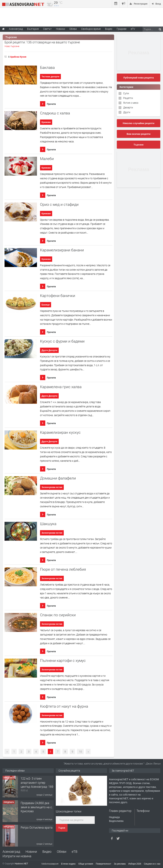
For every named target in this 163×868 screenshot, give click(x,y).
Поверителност (104, 864)
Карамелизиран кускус (60, 432)
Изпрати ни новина (17, 856)
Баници (46, 305)
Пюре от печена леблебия (63, 569)
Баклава (47, 67)
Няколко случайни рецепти (139, 123)
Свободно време (91, 29)
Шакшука (48, 524)
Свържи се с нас (152, 864)
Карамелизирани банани (62, 250)
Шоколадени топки (69, 811)
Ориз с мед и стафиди (59, 204)
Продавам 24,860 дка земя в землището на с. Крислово (37, 807)
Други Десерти (49, 350)
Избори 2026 (135, 864)
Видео (47, 851)
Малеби (47, 159)
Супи (126, 93)
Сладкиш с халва (55, 113)
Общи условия (86, 864)
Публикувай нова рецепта (138, 78)
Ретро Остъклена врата (37, 827)
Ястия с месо (131, 103)
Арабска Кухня (18, 57)
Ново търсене (12, 46)
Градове (122, 29)
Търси (62, 828)
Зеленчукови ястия (52, 487)
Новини (60, 29)
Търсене (139, 145)
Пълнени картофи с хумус (63, 660)
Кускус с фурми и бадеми (62, 341)
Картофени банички (58, 296)
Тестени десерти (50, 77)
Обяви (62, 851)
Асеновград (11, 851)
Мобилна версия (50, 864)
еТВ (75, 851)
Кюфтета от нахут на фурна (64, 706)
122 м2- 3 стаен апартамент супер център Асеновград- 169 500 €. (37, 784)
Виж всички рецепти (138, 134)
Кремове (46, 122)
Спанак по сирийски (58, 615)
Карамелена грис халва (61, 387)
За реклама (120, 864)
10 (80, 751)
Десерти (128, 107)
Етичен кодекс (68, 864)
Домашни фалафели (58, 478)
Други (127, 112)
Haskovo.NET (21, 864)
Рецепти (128, 98)
